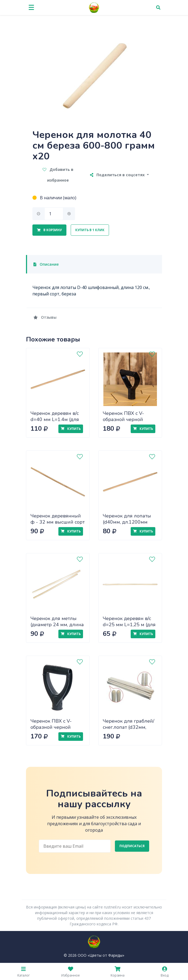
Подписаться (132, 846)
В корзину (49, 230)
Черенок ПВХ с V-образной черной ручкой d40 (123, 419)
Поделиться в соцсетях (118, 175)
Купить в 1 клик (90, 230)
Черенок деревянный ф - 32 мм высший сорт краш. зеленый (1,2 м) (58, 522)
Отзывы (45, 317)
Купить (71, 429)
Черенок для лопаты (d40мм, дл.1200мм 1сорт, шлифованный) (128, 522)
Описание (46, 264)
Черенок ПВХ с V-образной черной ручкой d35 (51, 727)
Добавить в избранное (58, 175)
